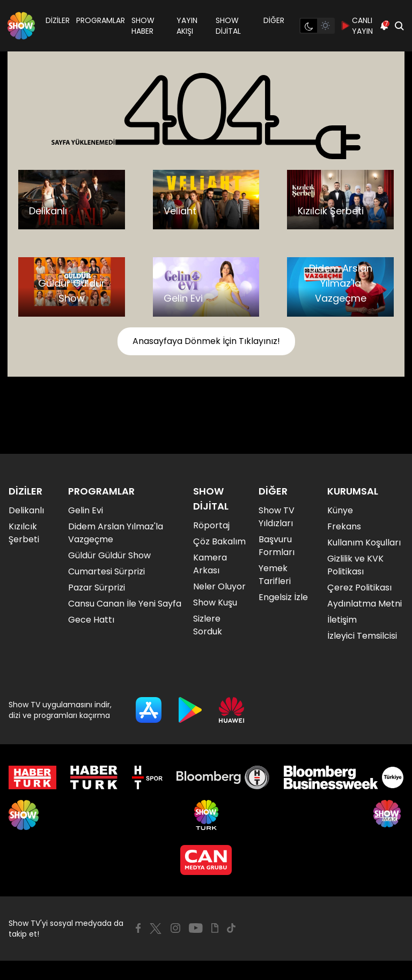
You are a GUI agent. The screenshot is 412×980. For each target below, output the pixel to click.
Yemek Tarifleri (275, 575)
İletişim (342, 620)
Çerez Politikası (359, 588)
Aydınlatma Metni (365, 604)
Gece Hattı (91, 620)
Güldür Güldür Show (109, 555)
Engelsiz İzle (283, 597)
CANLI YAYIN (357, 26)
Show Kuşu (215, 603)
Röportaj (211, 525)
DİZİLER (58, 20)
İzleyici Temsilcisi (362, 636)
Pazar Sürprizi (97, 588)
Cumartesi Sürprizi (106, 571)
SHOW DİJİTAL (228, 26)
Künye (340, 510)
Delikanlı (26, 510)
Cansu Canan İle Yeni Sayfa (125, 604)
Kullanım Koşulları (364, 543)
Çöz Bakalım (219, 541)
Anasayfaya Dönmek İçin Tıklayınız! (206, 341)
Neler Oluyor (219, 586)
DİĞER (274, 20)
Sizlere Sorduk (208, 625)
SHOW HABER (143, 26)
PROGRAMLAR (101, 20)
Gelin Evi (86, 510)
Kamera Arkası (210, 564)
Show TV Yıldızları (277, 517)
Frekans (344, 526)
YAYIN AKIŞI (187, 26)
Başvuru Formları (277, 546)
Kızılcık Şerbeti (24, 533)
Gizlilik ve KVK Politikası (355, 565)
